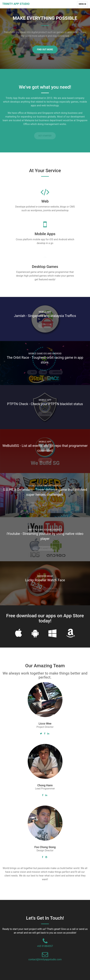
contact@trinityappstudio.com (45, 959)
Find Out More (45, 50)
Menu (83, 5)
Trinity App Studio (16, 4)
